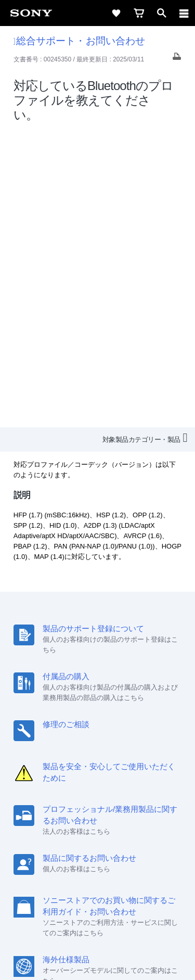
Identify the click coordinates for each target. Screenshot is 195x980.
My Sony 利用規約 (147, 823)
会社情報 (51, 809)
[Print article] (177, 59)
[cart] (139, 13)
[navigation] (184, 13)
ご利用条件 (97, 906)
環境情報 (97, 823)
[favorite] (116, 13)
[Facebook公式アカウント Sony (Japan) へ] (131, 847)
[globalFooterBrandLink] (98, 959)
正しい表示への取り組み (98, 929)
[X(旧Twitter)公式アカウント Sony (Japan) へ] (87, 847)
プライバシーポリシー (98, 918)
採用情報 (87, 809)
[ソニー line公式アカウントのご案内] (64, 847)
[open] (162, 13)
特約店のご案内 (134, 809)
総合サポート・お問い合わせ (79, 41)
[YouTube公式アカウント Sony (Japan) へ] (109, 847)
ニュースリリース (47, 823)
